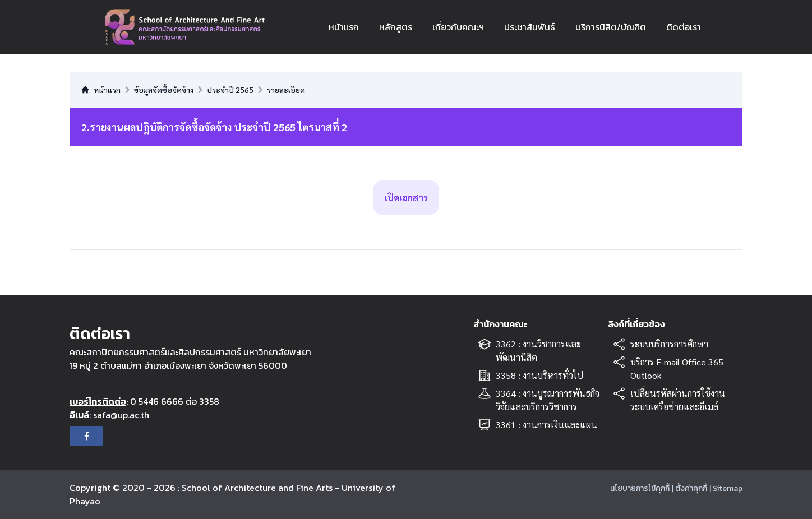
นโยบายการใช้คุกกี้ (640, 488)
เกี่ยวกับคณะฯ (458, 27)
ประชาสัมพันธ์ (530, 27)
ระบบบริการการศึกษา (669, 344)
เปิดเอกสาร (406, 198)
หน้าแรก (344, 27)
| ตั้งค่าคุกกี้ (689, 488)
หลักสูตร (396, 27)
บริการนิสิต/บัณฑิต (611, 27)
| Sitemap (726, 488)
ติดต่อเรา (684, 27)
